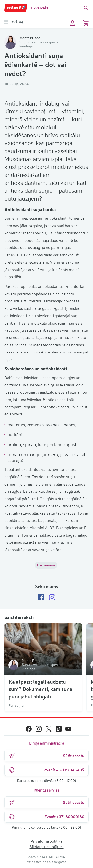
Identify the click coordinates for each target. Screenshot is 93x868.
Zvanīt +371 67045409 (46, 770)
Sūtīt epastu (46, 756)
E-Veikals (40, 8)
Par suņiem (46, 565)
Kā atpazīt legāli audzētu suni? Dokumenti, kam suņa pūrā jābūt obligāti (41, 689)
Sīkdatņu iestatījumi (47, 847)
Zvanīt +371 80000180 (46, 817)
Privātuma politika (46, 841)
